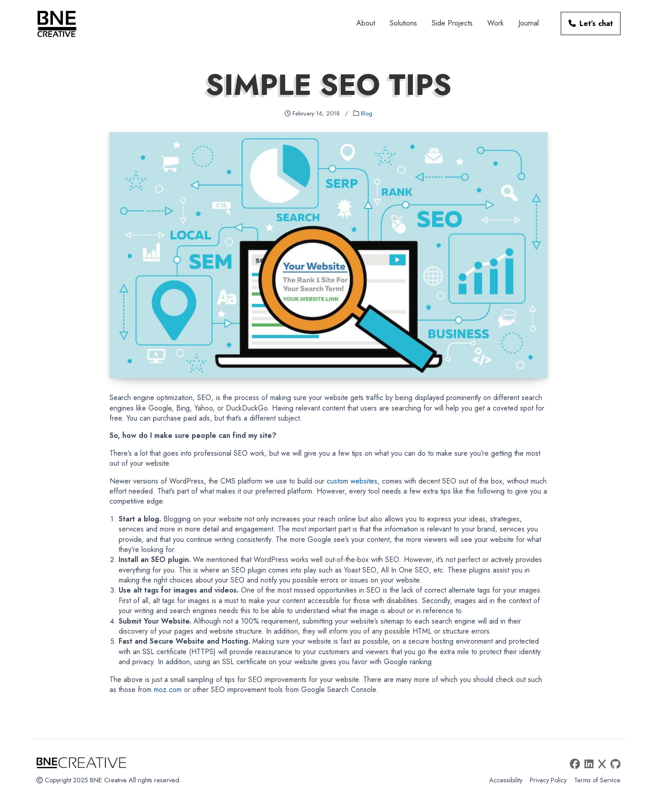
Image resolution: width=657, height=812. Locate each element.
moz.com (168, 690)
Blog (367, 113)
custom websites (352, 481)
